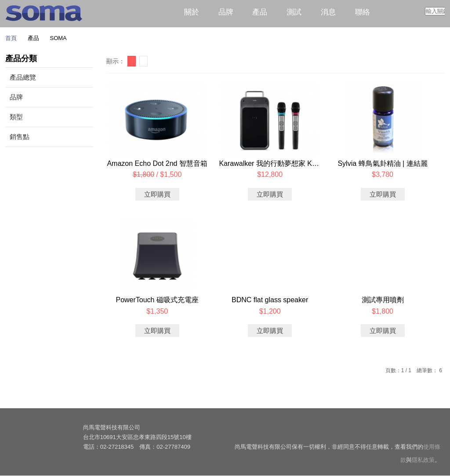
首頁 (11, 38)
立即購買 (157, 194)
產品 (260, 12)
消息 (328, 12)
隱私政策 (423, 460)
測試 (294, 12)
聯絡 (363, 12)
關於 (192, 12)
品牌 (226, 12)
